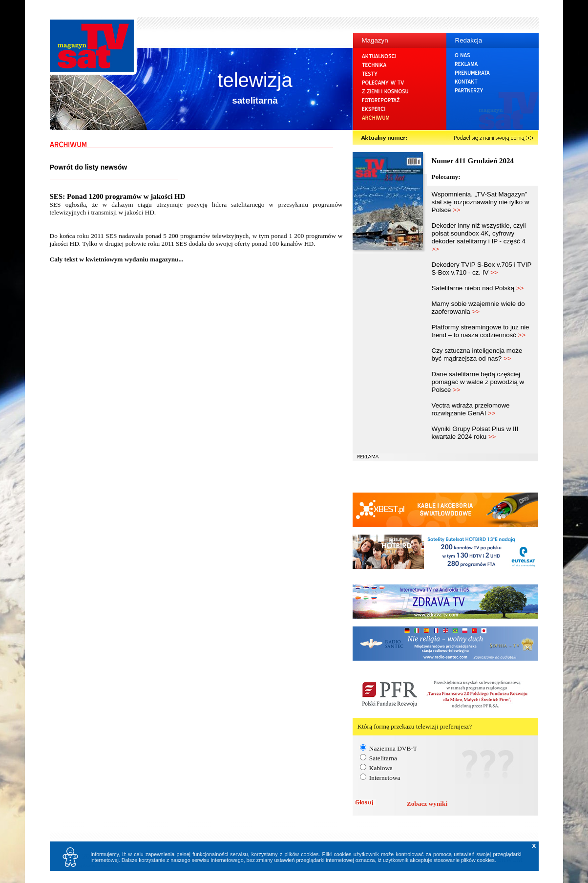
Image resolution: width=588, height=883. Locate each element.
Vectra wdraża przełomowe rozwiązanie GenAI (471, 409)
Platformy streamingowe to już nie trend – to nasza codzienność (481, 331)
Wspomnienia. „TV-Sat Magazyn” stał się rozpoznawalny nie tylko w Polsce (481, 202)
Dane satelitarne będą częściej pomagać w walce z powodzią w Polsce (478, 382)
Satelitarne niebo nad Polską (478, 288)
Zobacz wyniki (427, 804)
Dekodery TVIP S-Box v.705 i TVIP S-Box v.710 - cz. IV (482, 269)
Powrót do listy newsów (89, 167)
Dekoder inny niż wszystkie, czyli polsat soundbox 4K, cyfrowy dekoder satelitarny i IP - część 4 (479, 237)
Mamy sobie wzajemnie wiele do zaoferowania (478, 308)
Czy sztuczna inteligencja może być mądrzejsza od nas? (477, 355)
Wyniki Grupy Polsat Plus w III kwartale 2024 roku (475, 433)
